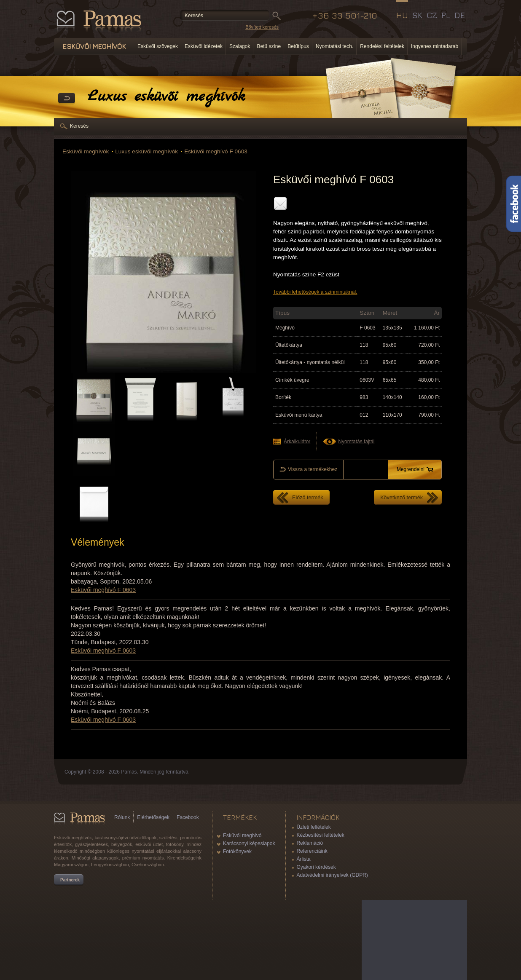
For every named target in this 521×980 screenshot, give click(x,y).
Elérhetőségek (153, 817)
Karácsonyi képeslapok (249, 843)
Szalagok (240, 46)
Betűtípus (298, 46)
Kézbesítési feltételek (320, 835)
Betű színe (269, 46)
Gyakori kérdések (316, 867)
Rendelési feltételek (382, 46)
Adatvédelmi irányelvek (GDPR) (332, 875)
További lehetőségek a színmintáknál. (315, 292)
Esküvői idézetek (204, 46)
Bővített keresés (262, 27)
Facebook (188, 817)
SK (417, 15)
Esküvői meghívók (86, 151)
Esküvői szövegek (158, 46)
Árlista (303, 859)
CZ (432, 15)
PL (446, 15)
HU (402, 15)
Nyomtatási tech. (334, 46)
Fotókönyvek (237, 851)
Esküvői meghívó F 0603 (216, 151)
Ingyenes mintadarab (435, 46)
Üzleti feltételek (313, 827)
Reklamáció (310, 843)
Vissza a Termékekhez (67, 99)
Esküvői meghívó (242, 835)
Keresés (79, 126)
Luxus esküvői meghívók (146, 151)
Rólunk (122, 817)
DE (460, 15)
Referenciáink (312, 851)
